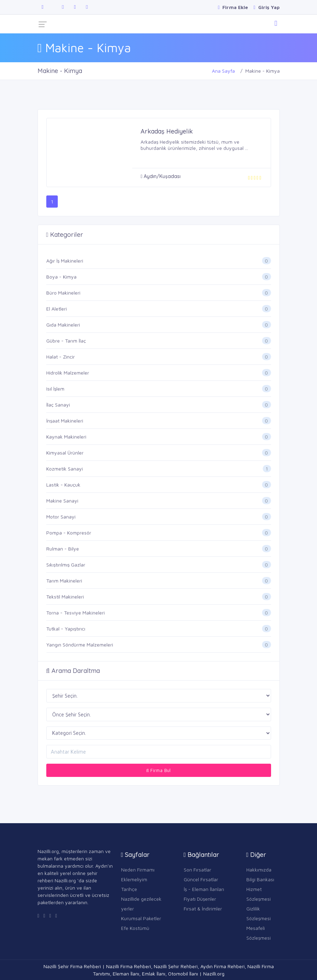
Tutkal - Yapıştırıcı (66, 629)
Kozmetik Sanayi (65, 469)
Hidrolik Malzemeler (68, 373)
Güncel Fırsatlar (201, 879)
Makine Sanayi (62, 501)
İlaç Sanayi (58, 405)
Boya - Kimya (61, 277)
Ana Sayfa (223, 71)
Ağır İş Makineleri (65, 261)
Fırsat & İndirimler (203, 909)
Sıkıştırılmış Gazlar (66, 565)
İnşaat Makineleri (65, 421)
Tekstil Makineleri (65, 597)
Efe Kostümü (135, 928)
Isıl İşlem (55, 389)
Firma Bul (158, 770)
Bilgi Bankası (260, 879)
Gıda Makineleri (63, 325)
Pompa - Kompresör (69, 533)
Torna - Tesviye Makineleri (76, 613)
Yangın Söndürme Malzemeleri (80, 645)
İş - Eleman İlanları (204, 889)
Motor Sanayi (61, 517)
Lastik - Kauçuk (63, 485)
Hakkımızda (259, 870)
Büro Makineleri (63, 293)
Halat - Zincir (61, 357)
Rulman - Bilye (63, 549)
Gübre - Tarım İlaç (66, 341)
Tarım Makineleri (64, 581)
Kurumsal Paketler (141, 918)
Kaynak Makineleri (66, 437)
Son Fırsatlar (197, 870)
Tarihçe (129, 889)
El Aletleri (57, 309)
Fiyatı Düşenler (200, 899)
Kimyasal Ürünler (65, 453)
